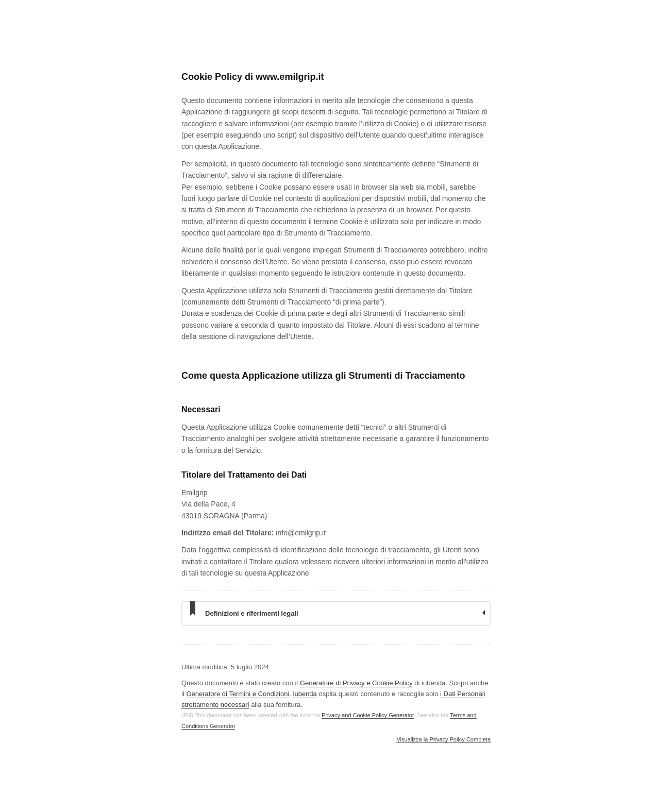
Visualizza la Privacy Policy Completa (443, 740)
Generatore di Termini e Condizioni (238, 694)
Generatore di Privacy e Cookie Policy (356, 683)
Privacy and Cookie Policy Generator (368, 715)
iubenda (305, 694)
